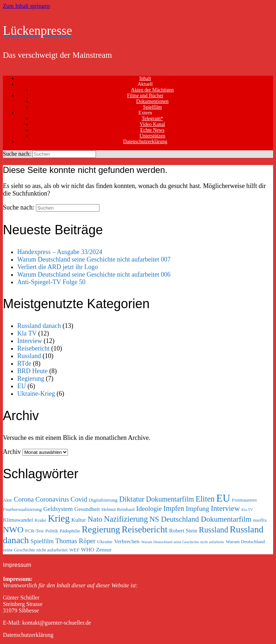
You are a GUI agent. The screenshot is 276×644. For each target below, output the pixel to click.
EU (22, 386)
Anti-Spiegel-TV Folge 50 (51, 282)
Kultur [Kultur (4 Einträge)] (79, 520)
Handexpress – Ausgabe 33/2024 (60, 252)
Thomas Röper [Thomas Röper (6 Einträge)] (75, 541)
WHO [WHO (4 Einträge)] (88, 549)
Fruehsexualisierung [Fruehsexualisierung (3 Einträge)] (22, 509)
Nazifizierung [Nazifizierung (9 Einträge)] (126, 519)
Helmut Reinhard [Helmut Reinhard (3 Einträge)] (118, 509)
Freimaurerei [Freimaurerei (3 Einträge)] (244, 500)
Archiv (12, 452)
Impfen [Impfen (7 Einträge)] (174, 508)
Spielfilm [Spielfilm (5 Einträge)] (42, 541)
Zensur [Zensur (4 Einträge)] (104, 549)
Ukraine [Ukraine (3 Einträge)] (105, 542)
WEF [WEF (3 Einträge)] (74, 550)
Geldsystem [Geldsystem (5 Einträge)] (58, 509)
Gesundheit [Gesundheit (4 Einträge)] (87, 509)
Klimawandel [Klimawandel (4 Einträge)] (18, 520)
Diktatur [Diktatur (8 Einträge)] (132, 499)
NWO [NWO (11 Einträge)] (13, 530)
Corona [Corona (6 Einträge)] (24, 499)
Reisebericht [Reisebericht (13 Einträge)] (144, 529)
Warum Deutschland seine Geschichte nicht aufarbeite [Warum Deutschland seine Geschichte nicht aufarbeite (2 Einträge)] (183, 542)
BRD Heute (33, 371)
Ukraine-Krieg (36, 394)
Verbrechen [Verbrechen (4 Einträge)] (127, 541)
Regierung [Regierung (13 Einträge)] (101, 529)
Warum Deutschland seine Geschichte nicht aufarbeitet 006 (94, 274)
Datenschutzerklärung (145, 142)
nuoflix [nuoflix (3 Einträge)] (260, 520)
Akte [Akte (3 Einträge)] (8, 500)
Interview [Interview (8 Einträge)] (225, 508)
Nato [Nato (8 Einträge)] (95, 519)
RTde (24, 363)
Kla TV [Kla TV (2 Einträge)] (247, 510)
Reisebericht (33, 348)
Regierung (31, 379)
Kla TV (27, 333)
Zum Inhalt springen (26, 6)
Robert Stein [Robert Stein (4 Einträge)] (183, 530)
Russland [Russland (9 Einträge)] (213, 530)
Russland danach (39, 326)
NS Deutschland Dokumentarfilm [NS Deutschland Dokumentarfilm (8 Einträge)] (201, 519)
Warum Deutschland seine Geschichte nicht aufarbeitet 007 (94, 259)
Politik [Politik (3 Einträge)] (52, 531)
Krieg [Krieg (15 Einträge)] (59, 518)
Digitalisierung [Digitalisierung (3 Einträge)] (103, 500)
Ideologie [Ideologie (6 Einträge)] (149, 509)
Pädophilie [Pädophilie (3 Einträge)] (70, 531)
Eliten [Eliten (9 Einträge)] (205, 499)
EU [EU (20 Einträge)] (223, 498)
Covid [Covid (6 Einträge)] (79, 499)
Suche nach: (17, 154)
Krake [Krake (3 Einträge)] (40, 520)
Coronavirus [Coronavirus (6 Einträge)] (52, 499)
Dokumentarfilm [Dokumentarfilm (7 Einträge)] (170, 499)
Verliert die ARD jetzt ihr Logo (57, 267)
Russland (29, 356)
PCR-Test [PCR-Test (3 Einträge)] (34, 531)
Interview (30, 341)
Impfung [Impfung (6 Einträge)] (197, 509)
